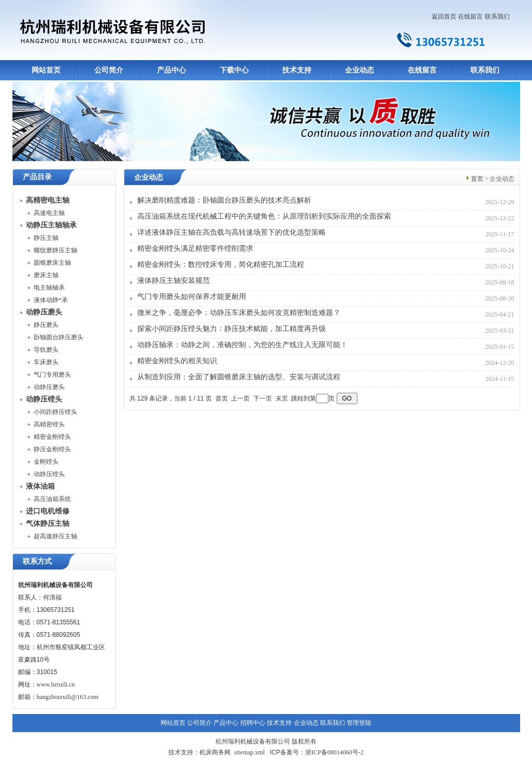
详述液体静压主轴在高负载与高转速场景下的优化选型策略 (232, 232)
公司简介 (109, 70)
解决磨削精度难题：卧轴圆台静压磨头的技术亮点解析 (224, 200)
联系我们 (497, 17)
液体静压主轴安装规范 (174, 281)
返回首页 (444, 17)
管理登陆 (359, 723)
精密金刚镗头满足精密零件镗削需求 (195, 248)
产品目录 (37, 177)
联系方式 (37, 561)
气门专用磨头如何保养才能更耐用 (192, 297)
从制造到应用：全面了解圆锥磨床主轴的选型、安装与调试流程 (239, 377)
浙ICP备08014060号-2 (334, 752)
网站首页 (46, 70)
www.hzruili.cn (56, 684)
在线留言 (470, 17)
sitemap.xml (249, 752)
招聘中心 (253, 723)
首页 (477, 179)
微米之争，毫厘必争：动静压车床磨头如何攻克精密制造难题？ (239, 313)
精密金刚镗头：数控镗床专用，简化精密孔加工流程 (221, 265)
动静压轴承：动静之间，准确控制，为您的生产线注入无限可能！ (242, 345)
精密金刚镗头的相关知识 (177, 361)
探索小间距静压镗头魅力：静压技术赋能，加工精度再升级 (232, 329)
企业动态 (360, 70)
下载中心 (234, 70)
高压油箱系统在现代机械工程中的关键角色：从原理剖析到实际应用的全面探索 (264, 216)
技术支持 (297, 70)
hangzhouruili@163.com (68, 697)
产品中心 (171, 70)
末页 (282, 398)
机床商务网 (215, 752)
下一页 (263, 398)
